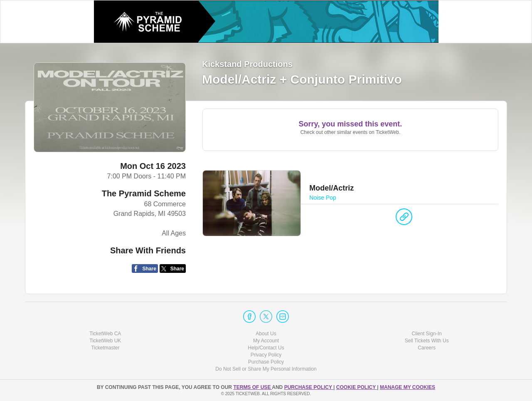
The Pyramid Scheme (144, 193)
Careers (427, 348)
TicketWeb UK (105, 341)
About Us (266, 334)
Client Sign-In (427, 334)
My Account (266, 341)
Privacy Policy (266, 355)
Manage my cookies (408, 387)
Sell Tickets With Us (427, 341)
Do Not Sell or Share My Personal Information (266, 369)
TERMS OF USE (252, 387)
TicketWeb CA (105, 334)
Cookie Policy (357, 387)
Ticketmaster (105, 348)
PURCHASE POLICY (309, 387)
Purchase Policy (266, 362)
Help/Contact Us (266, 348)
